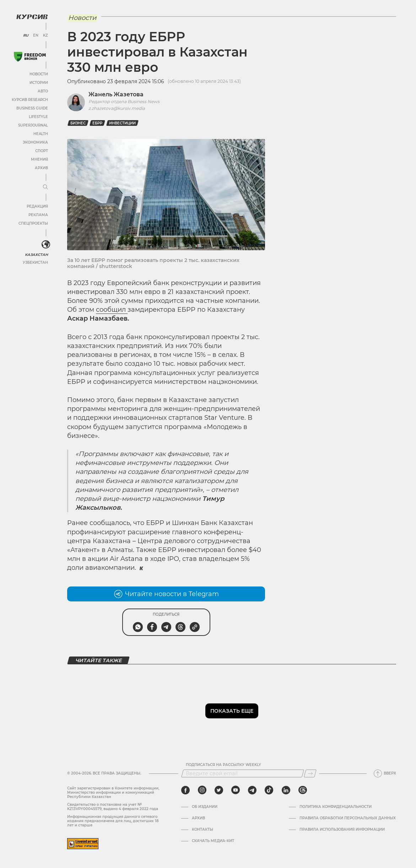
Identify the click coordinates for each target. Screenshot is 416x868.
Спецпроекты (33, 223)
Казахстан (36, 255)
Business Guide (32, 108)
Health (41, 134)
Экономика (35, 142)
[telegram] (252, 790)
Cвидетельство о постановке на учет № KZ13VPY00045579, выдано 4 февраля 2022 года (113, 807)
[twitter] (219, 790)
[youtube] (236, 790)
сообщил (112, 310)
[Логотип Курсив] (32, 17)
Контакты (202, 830)
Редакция (37, 206)
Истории (39, 83)
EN (36, 36)
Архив (41, 168)
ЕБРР (97, 123)
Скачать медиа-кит (213, 841)
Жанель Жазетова (116, 94)
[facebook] (185, 790)
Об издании (205, 807)
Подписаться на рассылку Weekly (223, 765)
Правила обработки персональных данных (348, 818)
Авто (43, 91)
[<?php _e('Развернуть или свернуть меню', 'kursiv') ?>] (46, 245)
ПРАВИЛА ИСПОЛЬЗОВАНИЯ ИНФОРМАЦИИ (342, 830)
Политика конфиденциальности (336, 807)
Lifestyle (38, 117)
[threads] (303, 790)
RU (26, 36)
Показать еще (232, 711)
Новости (39, 74)
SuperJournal (33, 125)
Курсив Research (30, 100)
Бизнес (78, 123)
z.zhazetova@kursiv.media (117, 108)
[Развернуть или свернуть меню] (45, 187)
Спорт (42, 151)
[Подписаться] (310, 773)
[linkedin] (286, 790)
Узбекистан (35, 262)
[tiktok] (269, 790)
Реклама (38, 215)
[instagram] (202, 790)
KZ (45, 36)
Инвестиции (122, 123)
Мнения (39, 159)
